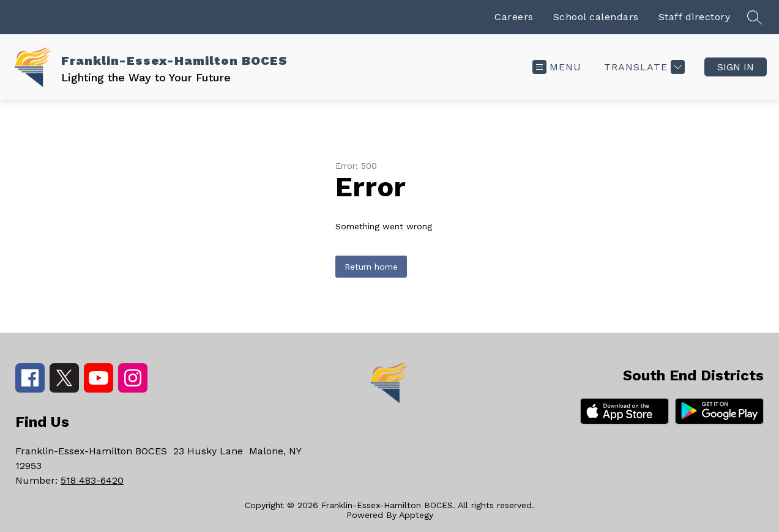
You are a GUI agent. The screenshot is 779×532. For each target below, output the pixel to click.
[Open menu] (557, 67)
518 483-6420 (92, 480)
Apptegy (416, 515)
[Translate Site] (643, 67)
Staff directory (695, 17)
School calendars (596, 17)
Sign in (736, 67)
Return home (371, 267)
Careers (514, 17)
